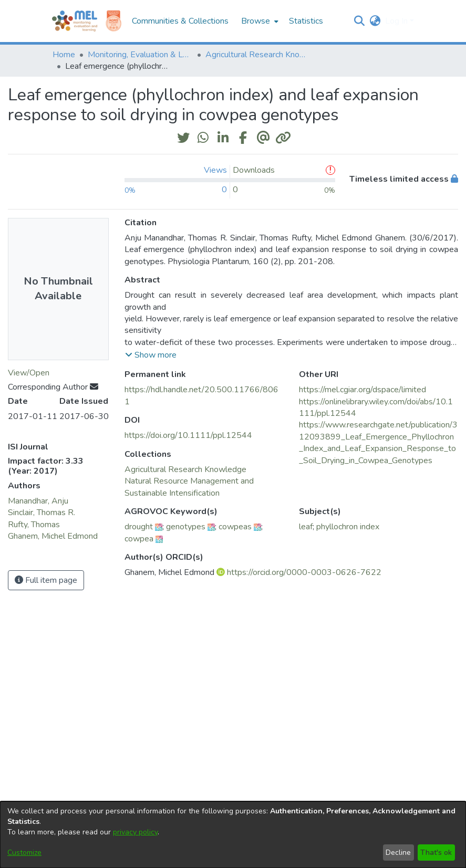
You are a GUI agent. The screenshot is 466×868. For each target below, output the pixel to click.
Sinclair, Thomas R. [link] (42, 513)
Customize (24, 853)
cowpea (139, 539)
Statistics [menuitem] (306, 21)
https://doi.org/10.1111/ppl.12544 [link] (188, 435)
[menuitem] (259, 21)
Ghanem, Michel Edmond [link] (53, 536)
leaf (306, 527)
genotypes (186, 527)
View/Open (29, 373)
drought (139, 527)
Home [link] (64, 55)
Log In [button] (397, 21)
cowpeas (235, 527)
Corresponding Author (53, 387)
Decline (398, 853)
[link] (185, 469)
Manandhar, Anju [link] (38, 501)
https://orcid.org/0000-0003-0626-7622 (304, 572)
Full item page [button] (46, 580)
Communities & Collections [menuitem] (180, 21)
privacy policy (135, 832)
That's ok (436, 853)
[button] (360, 21)
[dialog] (233, 835)
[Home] (75, 21)
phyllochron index (348, 527)
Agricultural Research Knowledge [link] (258, 55)
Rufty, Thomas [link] (34, 525)
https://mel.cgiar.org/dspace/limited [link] (363, 390)
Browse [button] (256, 21)
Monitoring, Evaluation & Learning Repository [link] (140, 55)
